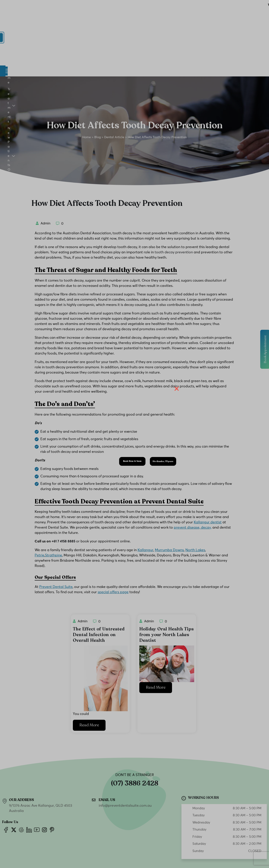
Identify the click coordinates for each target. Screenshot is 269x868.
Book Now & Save (132, 461)
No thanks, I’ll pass (163, 461)
